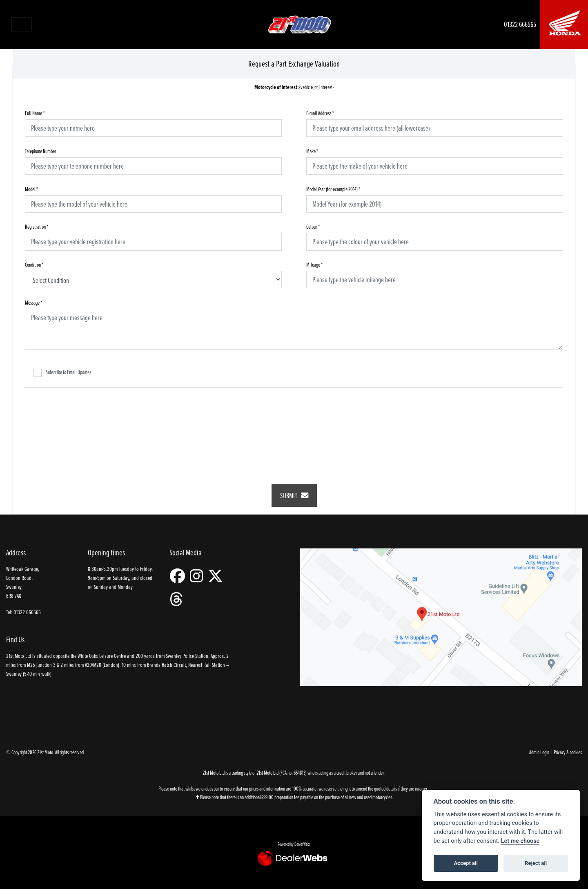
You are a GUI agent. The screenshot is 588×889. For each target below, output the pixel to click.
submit (294, 496)
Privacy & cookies (568, 752)
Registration (37, 226)
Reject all (536, 863)
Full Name (35, 113)
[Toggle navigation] (22, 24)
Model (31, 189)
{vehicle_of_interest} (294, 87)
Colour (313, 226)
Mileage (314, 264)
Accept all (466, 863)
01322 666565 (520, 24)
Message (33, 302)
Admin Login (539, 752)
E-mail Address (320, 113)
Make (312, 151)
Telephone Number (41, 151)
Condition (34, 264)
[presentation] (294, 430)
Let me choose (520, 841)
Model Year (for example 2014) (333, 189)
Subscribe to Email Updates (62, 372)
